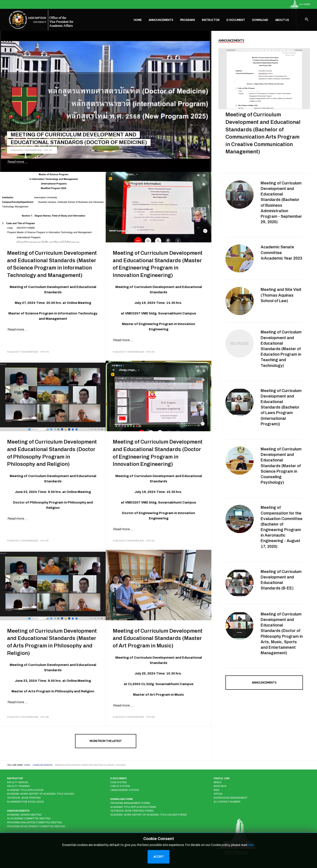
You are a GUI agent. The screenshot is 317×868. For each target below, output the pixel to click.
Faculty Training (18, 786)
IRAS (217, 790)
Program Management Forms (130, 803)
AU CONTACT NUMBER (227, 802)
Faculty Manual (18, 782)
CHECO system (120, 786)
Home (138, 20)
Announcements (161, 20)
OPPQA (218, 794)
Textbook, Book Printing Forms (132, 811)
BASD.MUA (220, 786)
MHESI (218, 782)
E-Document (236, 20)
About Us (282, 20)
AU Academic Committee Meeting (29, 818)
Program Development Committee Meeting (36, 826)
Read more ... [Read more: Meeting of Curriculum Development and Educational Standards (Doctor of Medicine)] (18, 162)
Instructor (211, 20)
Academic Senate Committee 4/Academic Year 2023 (281, 253)
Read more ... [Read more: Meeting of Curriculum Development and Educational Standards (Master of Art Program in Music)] (123, 705)
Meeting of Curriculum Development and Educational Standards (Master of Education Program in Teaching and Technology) (281, 349)
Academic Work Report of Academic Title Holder (41, 794)
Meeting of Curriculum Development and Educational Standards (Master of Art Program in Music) (158, 638)
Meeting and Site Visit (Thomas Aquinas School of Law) (281, 295)
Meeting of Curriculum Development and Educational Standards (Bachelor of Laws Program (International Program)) (281, 407)
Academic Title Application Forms (133, 807)
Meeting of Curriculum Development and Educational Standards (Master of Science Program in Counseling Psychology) (281, 466)
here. (251, 845)
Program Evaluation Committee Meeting (35, 822)
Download (260, 20)
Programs (187, 20)
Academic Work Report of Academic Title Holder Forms (148, 815)
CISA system (118, 782)
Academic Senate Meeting (24, 815)
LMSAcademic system (124, 790)
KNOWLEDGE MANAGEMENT (231, 798)
